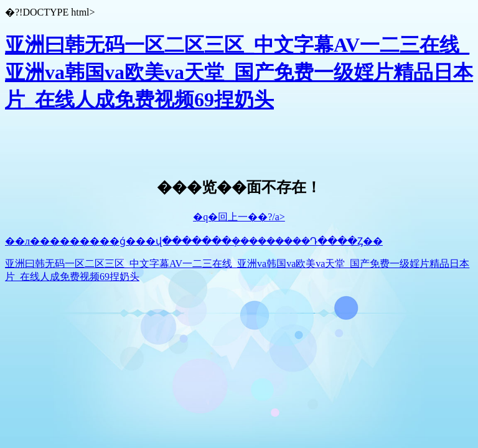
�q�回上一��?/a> (239, 217)
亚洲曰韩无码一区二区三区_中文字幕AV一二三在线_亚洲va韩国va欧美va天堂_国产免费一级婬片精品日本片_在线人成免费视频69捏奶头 (239, 72)
